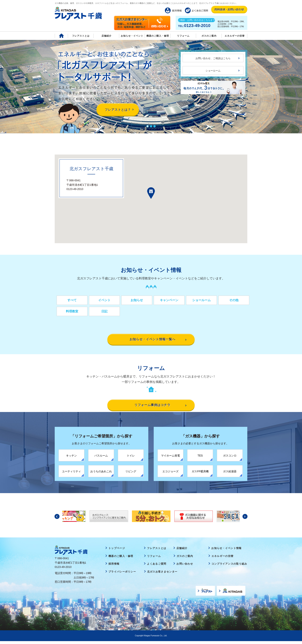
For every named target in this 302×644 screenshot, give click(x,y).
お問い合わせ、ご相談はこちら (213, 58)
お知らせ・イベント (132, 36)
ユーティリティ (71, 474)
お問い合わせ (185, 567)
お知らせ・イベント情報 (226, 551)
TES (200, 458)
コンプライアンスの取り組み (229, 567)
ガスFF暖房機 (200, 474)
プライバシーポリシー (122, 574)
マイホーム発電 (170, 458)
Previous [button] (57, 519)
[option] (151, 519)
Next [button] (245, 519)
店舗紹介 (107, 36)
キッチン (71, 458)
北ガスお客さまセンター (162, 574)
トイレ (131, 458)
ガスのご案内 (185, 559)
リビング (131, 474)
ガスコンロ (230, 458)
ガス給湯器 (230, 474)
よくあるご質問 (157, 567)
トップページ (117, 551)
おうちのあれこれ (101, 474)
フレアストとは (81, 36)
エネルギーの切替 (235, 36)
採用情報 (114, 567)
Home (61, 36)
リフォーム (183, 36)
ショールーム (213, 71)
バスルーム (101, 458)
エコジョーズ (170, 474)
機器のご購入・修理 (158, 36)
